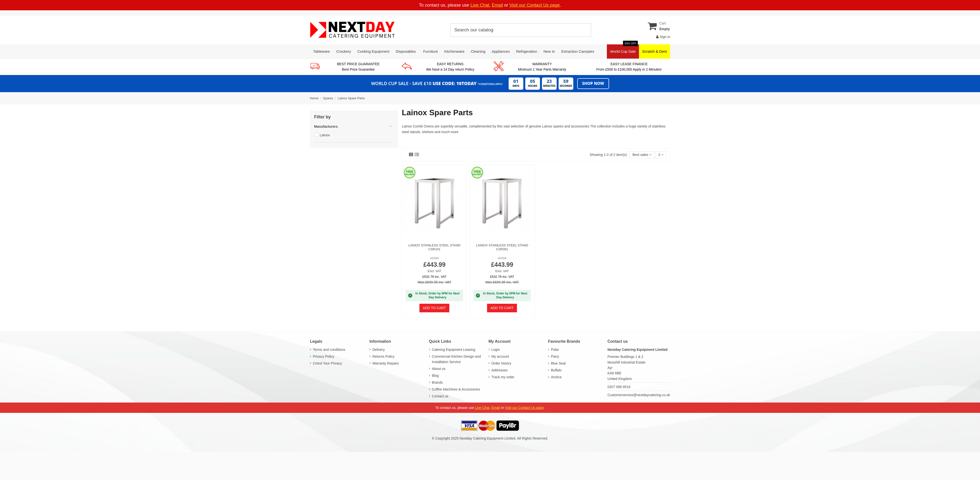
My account (500, 356)
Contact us (440, 396)
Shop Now (593, 83)
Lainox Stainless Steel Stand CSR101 (435, 247)
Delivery (379, 350)
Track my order (503, 377)
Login (496, 350)
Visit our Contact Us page (535, 5)
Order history (501, 363)
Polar (555, 350)
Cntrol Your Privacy (327, 363)
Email (497, 5)
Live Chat (480, 5)
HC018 (502, 258)
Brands (437, 382)
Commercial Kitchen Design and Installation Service (456, 359)
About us (439, 369)
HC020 (435, 258)
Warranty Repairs (386, 363)
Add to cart (434, 308)
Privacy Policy (324, 356)
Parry (555, 356)
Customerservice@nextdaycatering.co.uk (639, 395)
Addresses (500, 370)
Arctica (556, 377)
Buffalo (556, 370)
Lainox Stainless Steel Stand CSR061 (502, 247)
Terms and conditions (329, 350)
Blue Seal (558, 363)
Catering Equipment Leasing (454, 350)
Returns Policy (383, 356)
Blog (435, 376)
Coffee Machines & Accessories (456, 389)
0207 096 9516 (619, 387)
